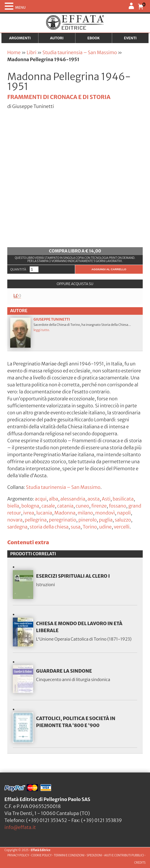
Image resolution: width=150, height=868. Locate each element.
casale (48, 506)
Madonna (65, 513)
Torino (90, 527)
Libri (32, 52)
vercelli (122, 527)
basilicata (123, 499)
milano (85, 513)
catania (65, 506)
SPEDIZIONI (95, 855)
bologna (30, 506)
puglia (106, 520)
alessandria (73, 499)
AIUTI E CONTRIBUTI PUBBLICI (124, 855)
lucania (44, 513)
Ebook (93, 38)
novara (15, 520)
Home (14, 52)
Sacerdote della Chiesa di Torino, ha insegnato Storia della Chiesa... (75, 333)
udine (106, 527)
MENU (20, 7)
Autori (57, 38)
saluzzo (123, 520)
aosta (93, 499)
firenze (99, 506)
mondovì (105, 513)
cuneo (82, 506)
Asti (106, 499)
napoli (124, 513)
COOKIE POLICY (41, 855)
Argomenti (20, 38)
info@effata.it (20, 827)
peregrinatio (63, 520)
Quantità (18, 269)
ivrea (29, 513)
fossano (118, 506)
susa (76, 527)
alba (54, 499)
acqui (41, 499)
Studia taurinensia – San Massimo (80, 52)
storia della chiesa (49, 527)
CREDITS (140, 863)
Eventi (130, 38)
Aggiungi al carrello (109, 269)
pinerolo (88, 520)
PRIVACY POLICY (18, 855)
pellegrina (36, 520)
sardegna (17, 527)
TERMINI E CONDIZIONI (69, 855)
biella (13, 506)
